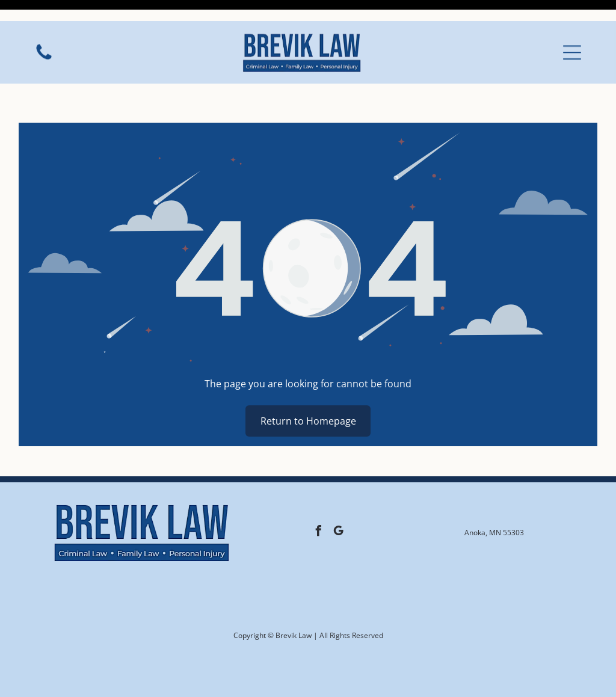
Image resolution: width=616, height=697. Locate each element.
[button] (572, 31)
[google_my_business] (338, 502)
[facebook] (318, 502)
